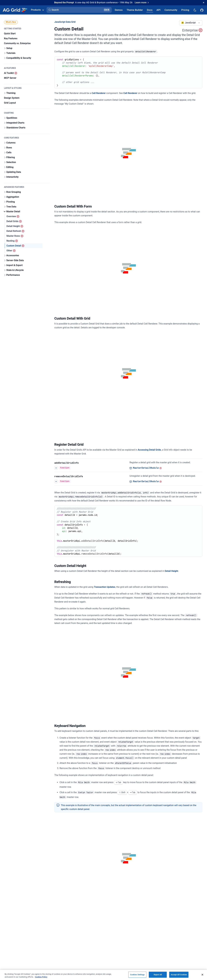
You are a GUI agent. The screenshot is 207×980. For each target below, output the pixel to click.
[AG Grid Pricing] (185, 10)
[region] (103, 975)
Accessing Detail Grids (149, 450)
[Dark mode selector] (195, 10)
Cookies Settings (137, 975)
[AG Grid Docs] (150, 10)
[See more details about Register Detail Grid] (56, 468)
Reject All (158, 975)
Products (37, 10)
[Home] (15, 10)
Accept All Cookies (179, 975)
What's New (11, 22)
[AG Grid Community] (171, 10)
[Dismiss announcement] (204, 3)
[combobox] (191, 23)
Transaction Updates (105, 587)
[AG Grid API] (158, 10)
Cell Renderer (99, 93)
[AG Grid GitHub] (202, 10)
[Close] (202, 975)
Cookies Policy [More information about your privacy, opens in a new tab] (41, 977)
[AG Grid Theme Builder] (135, 10)
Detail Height (171, 571)
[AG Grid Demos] (119, 10)
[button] (79, 10)
